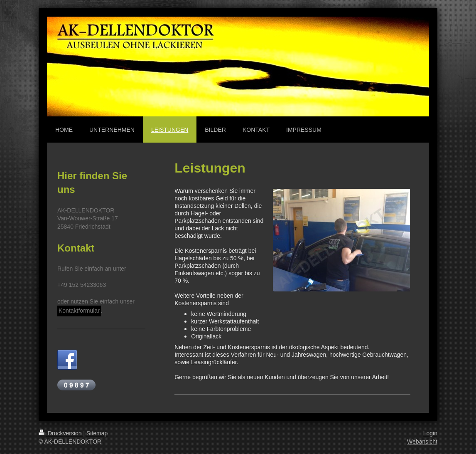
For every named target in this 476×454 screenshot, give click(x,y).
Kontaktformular (79, 311)
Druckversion (61, 433)
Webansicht (422, 442)
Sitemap (97, 433)
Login (430, 433)
